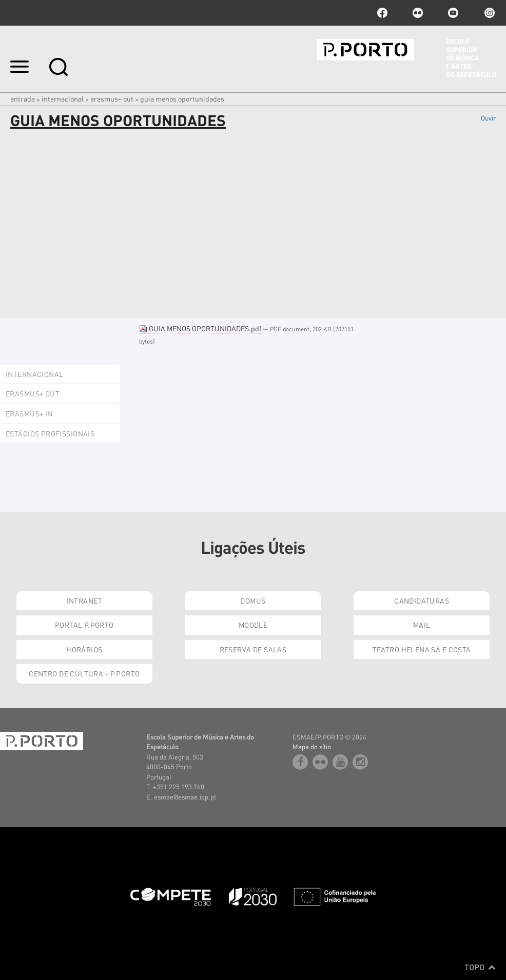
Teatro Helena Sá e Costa (422, 649)
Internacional (63, 98)
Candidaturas (422, 601)
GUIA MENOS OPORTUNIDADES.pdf (201, 328)
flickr (418, 13)
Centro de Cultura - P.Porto (84, 673)
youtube (453, 13)
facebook (382, 13)
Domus (253, 601)
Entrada (23, 98)
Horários (84, 649)
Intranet (84, 601)
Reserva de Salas (253, 649)
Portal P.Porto (84, 625)
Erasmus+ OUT (112, 98)
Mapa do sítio (312, 746)
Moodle (253, 625)
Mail (422, 625)
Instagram (489, 13)
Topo (480, 967)
